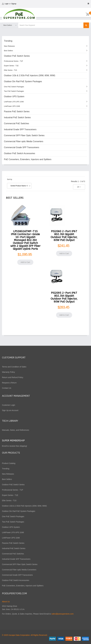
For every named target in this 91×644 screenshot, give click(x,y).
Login (7, 4)
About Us (6, 602)
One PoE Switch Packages (14, 87)
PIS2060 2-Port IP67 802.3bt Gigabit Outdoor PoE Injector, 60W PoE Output (64, 236)
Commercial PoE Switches (17, 123)
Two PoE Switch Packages (14, 91)
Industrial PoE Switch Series (17, 117)
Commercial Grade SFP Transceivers (22, 147)
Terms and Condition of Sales (14, 367)
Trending (8, 41)
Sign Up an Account (10, 410)
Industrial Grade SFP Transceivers (20, 129)
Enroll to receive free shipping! (15, 446)
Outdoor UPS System (14, 96)
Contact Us (7, 388)
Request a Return (9, 383)
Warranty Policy (9, 372)
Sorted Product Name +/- (19, 186)
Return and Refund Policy (13, 377)
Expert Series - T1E (11, 66)
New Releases (9, 46)
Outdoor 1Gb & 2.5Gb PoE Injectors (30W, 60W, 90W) (30, 75)
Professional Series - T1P (13, 61)
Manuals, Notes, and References (16, 430)
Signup (14, 4)
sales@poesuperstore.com (63, 614)
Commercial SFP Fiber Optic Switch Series (24, 135)
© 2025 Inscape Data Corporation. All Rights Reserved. (25, 635)
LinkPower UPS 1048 (12, 106)
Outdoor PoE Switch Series (17, 56)
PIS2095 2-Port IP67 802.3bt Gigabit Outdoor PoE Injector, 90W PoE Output (64, 297)
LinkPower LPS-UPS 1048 (14, 102)
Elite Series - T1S (10, 70)
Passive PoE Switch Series (17, 111)
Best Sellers (8, 51)
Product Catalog (9, 463)
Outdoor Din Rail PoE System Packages (23, 81)
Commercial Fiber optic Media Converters (24, 141)
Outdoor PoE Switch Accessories (20, 153)
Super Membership (13, 441)
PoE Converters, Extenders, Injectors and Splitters (28, 159)
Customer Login (9, 405)
